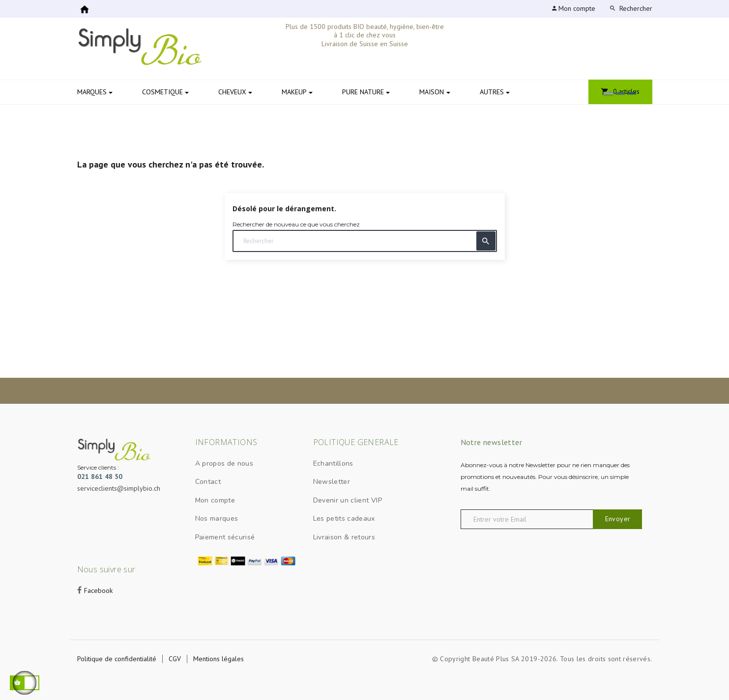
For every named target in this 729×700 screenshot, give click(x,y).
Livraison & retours (344, 537)
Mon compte (215, 500)
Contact (208, 482)
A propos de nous (224, 463)
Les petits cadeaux (344, 518)
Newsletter (332, 482)
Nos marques (217, 518)
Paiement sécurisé (225, 537)
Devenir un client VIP (348, 500)
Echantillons (333, 463)
